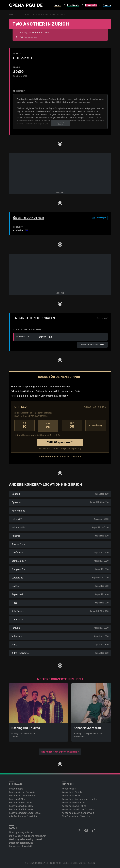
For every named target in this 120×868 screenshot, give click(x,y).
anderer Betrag (96, 425)
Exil (47, 15)
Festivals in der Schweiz (22, 791)
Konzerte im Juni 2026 (74, 805)
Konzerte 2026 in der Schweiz (78, 812)
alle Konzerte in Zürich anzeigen (59, 751)
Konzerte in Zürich (72, 791)
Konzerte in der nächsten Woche (79, 798)
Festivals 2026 (17, 798)
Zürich (38, 15)
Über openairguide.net (21, 832)
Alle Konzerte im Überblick (76, 816)
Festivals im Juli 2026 (21, 809)
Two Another (59, 15)
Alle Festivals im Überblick (23, 816)
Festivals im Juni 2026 (21, 805)
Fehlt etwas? (102, 318)
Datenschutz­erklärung (21, 842)
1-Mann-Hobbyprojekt (60, 386)
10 (25, 425)
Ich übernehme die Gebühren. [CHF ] (38, 435)
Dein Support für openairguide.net (28, 835)
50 (72, 425)
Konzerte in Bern (71, 795)
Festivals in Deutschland (22, 795)
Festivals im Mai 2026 (21, 802)
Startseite (14, 15)
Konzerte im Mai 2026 (74, 802)
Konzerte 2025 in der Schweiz (78, 809)
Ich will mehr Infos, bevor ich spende (59, 456)
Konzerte (27, 15)
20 (48, 425)
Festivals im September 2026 (25, 812)
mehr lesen (60, 123)
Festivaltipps (16, 788)
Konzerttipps (69, 788)
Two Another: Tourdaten (34, 318)
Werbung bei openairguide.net (25, 838)
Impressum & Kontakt (21, 845)
